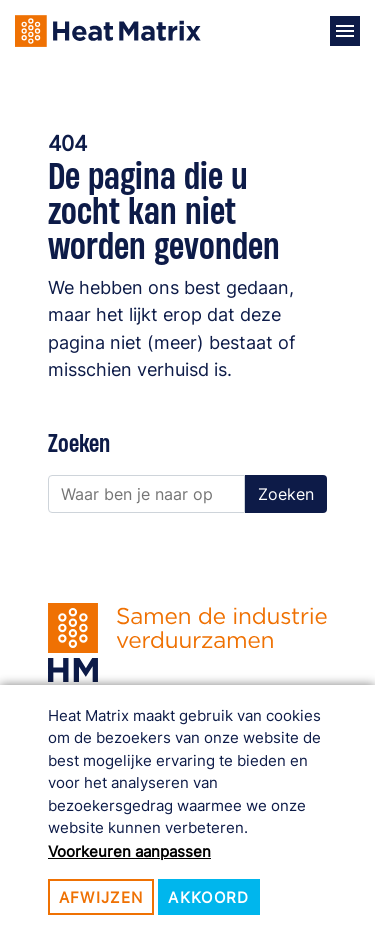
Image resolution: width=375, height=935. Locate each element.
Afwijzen (101, 897)
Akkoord (208, 897)
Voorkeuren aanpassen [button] (129, 851)
